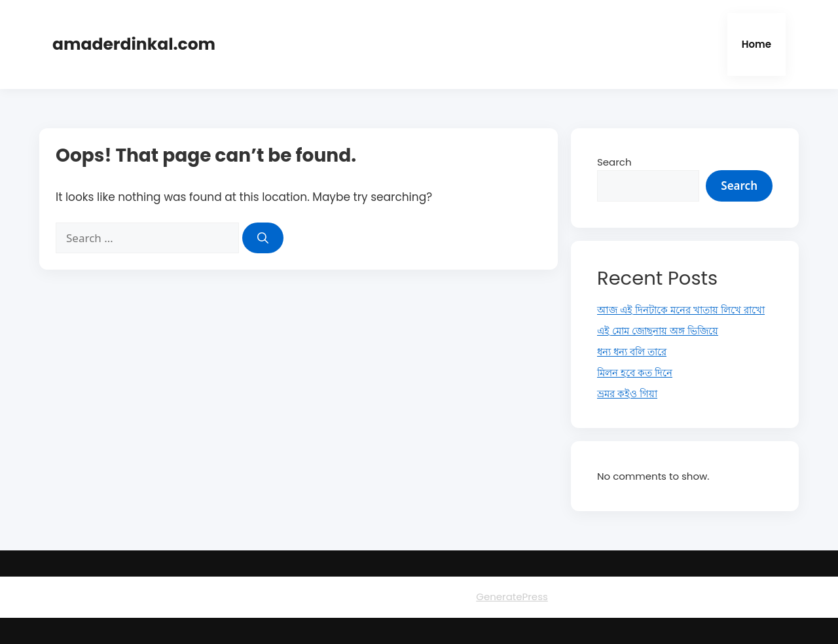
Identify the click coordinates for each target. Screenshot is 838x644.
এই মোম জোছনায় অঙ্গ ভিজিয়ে (658, 331)
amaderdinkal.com (134, 44)
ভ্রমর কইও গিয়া (627, 394)
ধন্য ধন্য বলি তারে (632, 352)
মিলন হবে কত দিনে (635, 373)
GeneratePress (512, 597)
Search (614, 162)
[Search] (263, 238)
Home (756, 44)
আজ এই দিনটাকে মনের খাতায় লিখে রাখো (681, 310)
